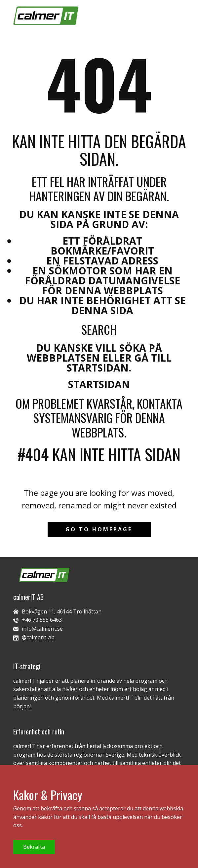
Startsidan (99, 384)
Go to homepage (99, 529)
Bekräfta (34, 847)
